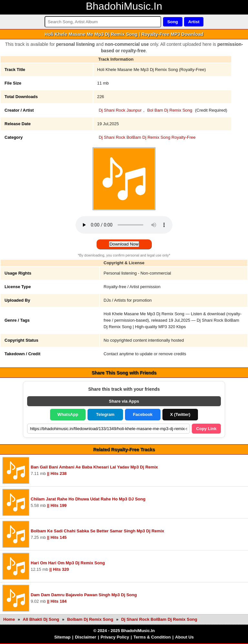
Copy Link (207, 429)
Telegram (105, 414)
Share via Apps (124, 401)
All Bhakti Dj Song (42, 619)
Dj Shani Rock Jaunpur (120, 110)
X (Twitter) (180, 414)
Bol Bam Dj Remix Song (170, 110)
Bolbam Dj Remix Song (91, 619)
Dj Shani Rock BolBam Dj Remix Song (159, 619)
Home (9, 619)
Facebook (143, 414)
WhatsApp (68, 414)
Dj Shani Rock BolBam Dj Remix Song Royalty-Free (147, 137)
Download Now (124, 244)
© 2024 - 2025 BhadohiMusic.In (124, 631)
